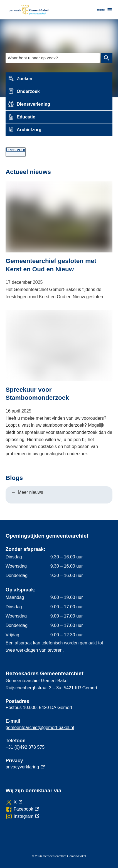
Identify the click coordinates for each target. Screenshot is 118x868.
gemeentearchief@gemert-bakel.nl (40, 727)
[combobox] (53, 58)
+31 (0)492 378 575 (25, 747)
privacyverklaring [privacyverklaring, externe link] (25, 767)
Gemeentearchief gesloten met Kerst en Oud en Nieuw (51, 265)
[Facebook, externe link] (22, 809)
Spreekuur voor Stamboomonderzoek (37, 394)
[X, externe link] (14, 802)
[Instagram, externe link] (22, 816)
